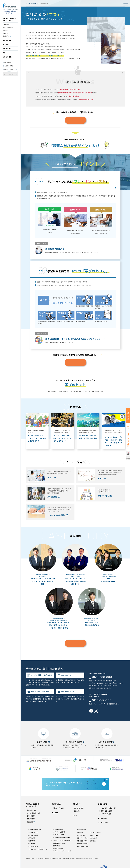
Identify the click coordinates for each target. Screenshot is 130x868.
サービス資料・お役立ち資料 (42, 675)
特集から (5, 33)
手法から (5, 30)
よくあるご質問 (9, 66)
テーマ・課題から (8, 27)
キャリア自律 (93, 838)
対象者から (6, 25)
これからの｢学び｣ (33, 846)
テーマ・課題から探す (34, 813)
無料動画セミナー (68, 691)
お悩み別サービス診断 (83, 846)
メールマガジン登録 (105, 814)
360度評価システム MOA (59, 843)
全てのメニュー (9, 70)
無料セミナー (7, 49)
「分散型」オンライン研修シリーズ (38, 849)
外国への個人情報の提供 (78, 858)
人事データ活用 (94, 835)
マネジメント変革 (33, 832)
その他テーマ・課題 (82, 843)
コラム (5, 53)
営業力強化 (93, 841)
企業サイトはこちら (75, 784)
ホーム (26, 3)
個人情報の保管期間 (65, 858)
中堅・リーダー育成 (82, 838)
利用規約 (89, 858)
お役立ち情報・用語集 (106, 811)
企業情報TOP (29, 858)
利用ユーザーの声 (59, 808)
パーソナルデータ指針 (53, 858)
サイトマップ (96, 858)
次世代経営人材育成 (82, 841)
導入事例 (6, 44)
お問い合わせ (66, 675)
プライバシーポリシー (40, 858)
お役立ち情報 (7, 57)
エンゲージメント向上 (95, 832)
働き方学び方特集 (33, 835)
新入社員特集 (32, 843)
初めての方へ (8, 62)
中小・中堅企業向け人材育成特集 (61, 837)
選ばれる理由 (7, 40)
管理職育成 (80, 832)
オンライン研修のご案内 (35, 829)
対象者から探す (32, 810)
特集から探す (33, 3)
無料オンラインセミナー (40, 691)
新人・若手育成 (81, 835)
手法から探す (31, 816)
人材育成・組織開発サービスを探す (9, 19)
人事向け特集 (32, 838)
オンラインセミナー (80, 808)
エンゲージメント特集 (58, 835)
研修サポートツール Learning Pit (62, 840)
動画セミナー (78, 811)
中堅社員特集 (32, 841)
